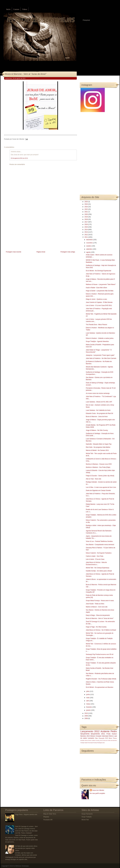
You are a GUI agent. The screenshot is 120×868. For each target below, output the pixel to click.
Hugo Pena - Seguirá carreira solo (26, 815)
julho (88, 691)
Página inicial (41, 252)
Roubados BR (48, 820)
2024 (86, 204)
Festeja (82, 743)
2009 (86, 716)
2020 (86, 214)
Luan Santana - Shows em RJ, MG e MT (99, 402)
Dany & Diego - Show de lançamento (98, 615)
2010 (86, 713)
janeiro (89, 710)
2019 (86, 217)
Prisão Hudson (112, 734)
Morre (111, 736)
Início (8, 9)
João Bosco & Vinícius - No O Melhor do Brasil (101, 630)
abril (88, 701)
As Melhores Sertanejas (21, 866)
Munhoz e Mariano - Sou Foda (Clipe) (98, 467)
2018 (86, 219)
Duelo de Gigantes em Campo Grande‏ (98, 490)
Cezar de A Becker (98, 790)
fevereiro (89, 707)
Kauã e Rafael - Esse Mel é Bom (96, 288)
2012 (86, 235)
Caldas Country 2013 (97, 740)
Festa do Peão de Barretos (110, 740)
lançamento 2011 (98, 734)
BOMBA (83, 740)
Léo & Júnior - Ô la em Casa (95, 559)
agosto (89, 252)
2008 (86, 718)
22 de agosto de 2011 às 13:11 (19, 158)
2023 (86, 207)
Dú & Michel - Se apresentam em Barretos (99, 687)
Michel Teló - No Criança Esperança (97, 568)
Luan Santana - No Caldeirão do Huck (98, 410)
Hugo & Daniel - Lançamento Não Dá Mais (100, 291)
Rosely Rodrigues (98, 743)
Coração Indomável (102, 736)
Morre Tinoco (113, 738)
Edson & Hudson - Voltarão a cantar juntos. (100, 338)
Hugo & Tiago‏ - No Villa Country (96, 627)
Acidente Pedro (109, 731)
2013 (86, 232)
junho (88, 694)
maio (88, 698)
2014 (86, 230)
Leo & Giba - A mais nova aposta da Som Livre (101, 487)
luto (104, 743)
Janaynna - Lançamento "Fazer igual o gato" (100, 355)
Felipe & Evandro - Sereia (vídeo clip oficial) (100, 476)
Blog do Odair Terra (50, 814)
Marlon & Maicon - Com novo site (97, 607)
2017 (86, 222)
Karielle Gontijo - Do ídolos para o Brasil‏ (99, 571)
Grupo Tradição (87, 817)
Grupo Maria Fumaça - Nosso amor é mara (100, 601)
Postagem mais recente (14, 252)
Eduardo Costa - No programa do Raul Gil (99, 413)
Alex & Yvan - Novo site (93, 479)
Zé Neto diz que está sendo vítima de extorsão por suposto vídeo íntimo (26, 848)
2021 (86, 212)
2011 (86, 237)
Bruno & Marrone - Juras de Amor (97, 417)
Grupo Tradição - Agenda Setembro (97, 341)
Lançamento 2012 (90, 731)
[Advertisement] (22, 233)
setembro (89, 249)
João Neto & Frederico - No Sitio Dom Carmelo (101, 358)
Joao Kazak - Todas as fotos (95, 604)
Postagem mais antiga (68, 252)
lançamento (85, 734)
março (88, 704)
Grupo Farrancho (87, 814)
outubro (89, 246)
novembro (90, 243)
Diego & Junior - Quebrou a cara (96, 299)
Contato (16, 9)
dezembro (90, 240)
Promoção (90, 743)
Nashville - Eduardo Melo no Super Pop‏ (99, 444)
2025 (86, 202)
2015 (86, 227)
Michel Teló (85, 820)
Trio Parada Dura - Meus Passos (96, 325)
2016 (86, 224)
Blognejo (46, 817)
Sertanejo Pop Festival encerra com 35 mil (100, 654)
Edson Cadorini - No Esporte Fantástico (99, 553)
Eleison (93, 736)
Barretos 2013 (85, 736)
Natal (86, 743)
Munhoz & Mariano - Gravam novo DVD (99, 464)
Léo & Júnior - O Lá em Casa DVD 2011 (99, 305)
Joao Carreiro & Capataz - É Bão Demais (99, 302)
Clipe (96, 738)
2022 (86, 209)
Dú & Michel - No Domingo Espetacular (99, 271)
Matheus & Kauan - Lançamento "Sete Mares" (101, 284)
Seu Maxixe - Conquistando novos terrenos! (100, 545)
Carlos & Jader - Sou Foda (94, 556)
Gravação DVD (103, 738)
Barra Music (88, 740)
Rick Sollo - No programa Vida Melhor (98, 447)
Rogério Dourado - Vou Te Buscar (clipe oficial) (101, 679)
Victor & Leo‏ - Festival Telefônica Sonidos (99, 541)
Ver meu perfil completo (97, 793)
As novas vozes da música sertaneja (98, 393)
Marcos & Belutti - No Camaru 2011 (97, 450)
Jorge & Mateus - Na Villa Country (97, 430)
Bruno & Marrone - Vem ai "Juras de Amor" (26, 74)
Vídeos (25, 9)
